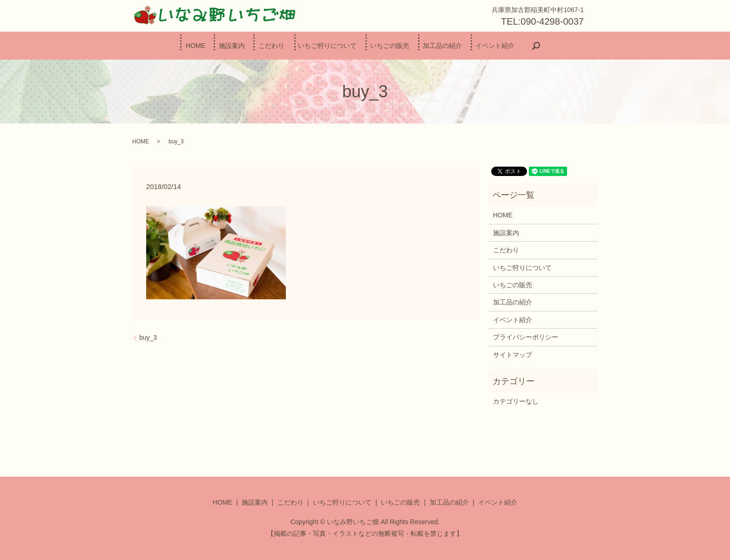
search (580, 46)
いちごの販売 (402, 45)
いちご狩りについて (327, 45)
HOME (158, 45)
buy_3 (148, 337)
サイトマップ (513, 354)
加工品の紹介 (467, 45)
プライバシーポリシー (526, 337)
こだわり (259, 45)
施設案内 (207, 45)
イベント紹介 (533, 45)
